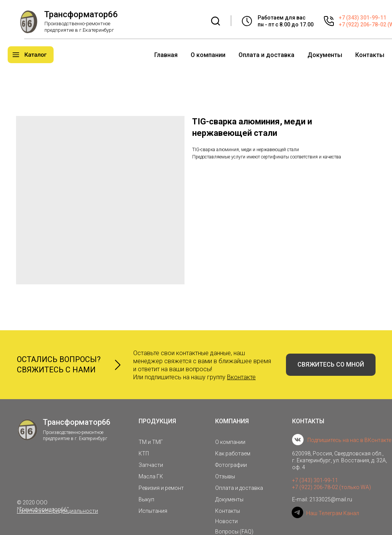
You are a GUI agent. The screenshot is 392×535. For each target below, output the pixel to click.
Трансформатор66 (81, 14)
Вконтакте (241, 377)
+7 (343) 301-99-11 (363, 18)
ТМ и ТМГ (151, 442)
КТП (144, 453)
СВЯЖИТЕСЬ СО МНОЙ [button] (331, 365)
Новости (226, 521)
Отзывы (225, 476)
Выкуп (146, 499)
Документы (325, 55)
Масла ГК (151, 476)
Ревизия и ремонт (161, 488)
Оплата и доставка (266, 55)
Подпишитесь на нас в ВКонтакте (349, 440)
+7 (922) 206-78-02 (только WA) (332, 487)
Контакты (370, 55)
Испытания (153, 511)
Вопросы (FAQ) (234, 532)
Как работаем (233, 453)
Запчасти (151, 465)
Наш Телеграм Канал (333, 513)
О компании (208, 55)
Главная (166, 55)
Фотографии (231, 465)
